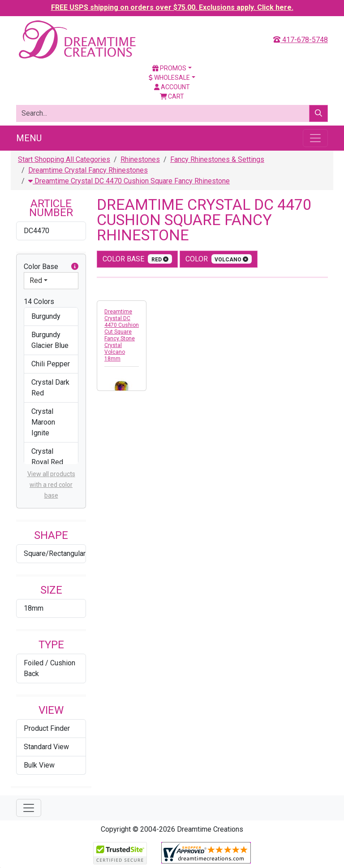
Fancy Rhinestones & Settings (217, 159)
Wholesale (169, 78)
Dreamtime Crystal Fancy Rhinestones (88, 170)
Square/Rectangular (55, 553)
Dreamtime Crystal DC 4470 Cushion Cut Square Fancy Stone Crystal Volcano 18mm (122, 335)
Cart (172, 96)
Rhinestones (140, 159)
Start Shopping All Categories (64, 159)
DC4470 (37, 231)
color (219, 259)
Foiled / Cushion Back (49, 668)
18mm (34, 608)
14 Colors (39, 302)
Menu (29, 138)
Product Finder (47, 728)
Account (172, 87)
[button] (75, 267)
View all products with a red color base (51, 485)
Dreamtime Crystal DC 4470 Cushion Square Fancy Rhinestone (129, 181)
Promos (169, 68)
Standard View (46, 747)
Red (36, 280)
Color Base (51, 267)
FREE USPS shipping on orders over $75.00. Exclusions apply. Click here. (172, 7)
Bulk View (39, 765)
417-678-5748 (301, 40)
